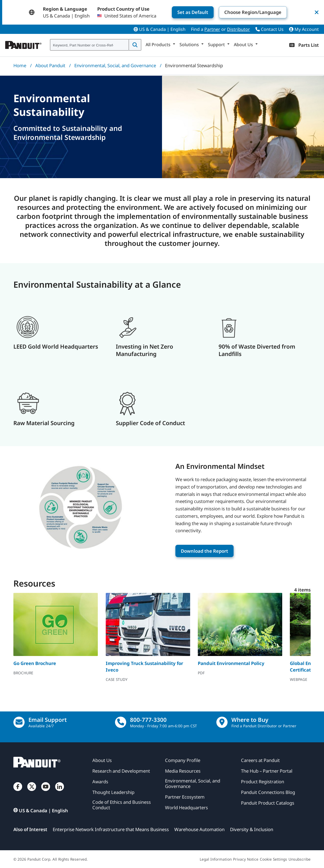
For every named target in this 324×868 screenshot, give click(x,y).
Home (20, 65)
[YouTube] (46, 792)
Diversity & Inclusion (252, 829)
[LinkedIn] (60, 792)
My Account (304, 29)
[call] (121, 722)
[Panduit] (23, 44)
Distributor (238, 29)
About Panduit (50, 65)
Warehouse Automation (199, 829)
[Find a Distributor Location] (222, 722)
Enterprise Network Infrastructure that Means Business (111, 829)
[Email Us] (19, 722)
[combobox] (89, 45)
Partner (212, 29)
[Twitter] (32, 792)
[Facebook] (18, 792)
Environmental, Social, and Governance (115, 65)
